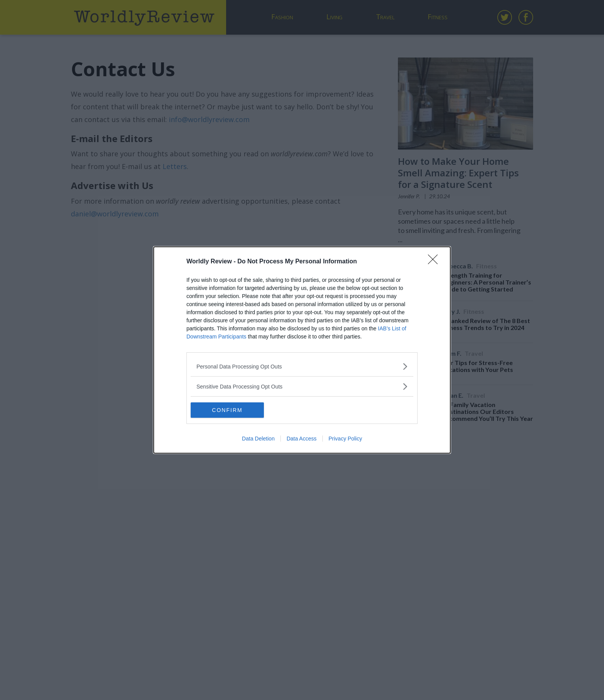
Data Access (302, 439)
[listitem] (302, 366)
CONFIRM (227, 410)
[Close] (435, 262)
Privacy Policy (345, 439)
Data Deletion (258, 439)
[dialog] (302, 350)
